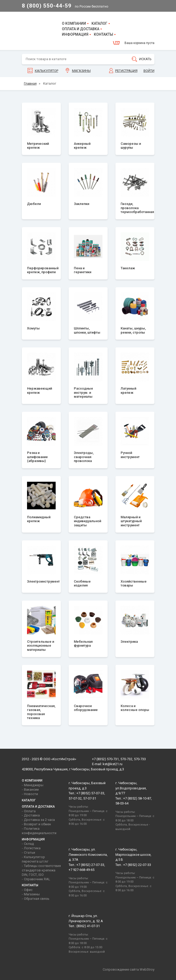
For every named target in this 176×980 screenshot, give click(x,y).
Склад (29, 844)
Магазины (81, 71)
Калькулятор (47, 71)
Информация (75, 34)
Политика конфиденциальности (39, 831)
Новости (31, 794)
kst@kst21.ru (113, 764)
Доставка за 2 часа (39, 820)
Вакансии (31, 789)
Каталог (99, 23)
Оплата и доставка (81, 29)
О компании (74, 23)
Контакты (103, 34)
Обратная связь (37, 899)
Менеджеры (34, 785)
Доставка (32, 815)
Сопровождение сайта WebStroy (129, 969)
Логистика (32, 848)
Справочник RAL (37, 879)
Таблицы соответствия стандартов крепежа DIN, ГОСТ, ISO (41, 870)
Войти (149, 71)
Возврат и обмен (37, 824)
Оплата (30, 811)
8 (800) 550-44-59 (47, 6)
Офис (28, 890)
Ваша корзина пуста (139, 43)
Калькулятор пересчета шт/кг (35, 859)
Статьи (30, 853)
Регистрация (126, 71)
